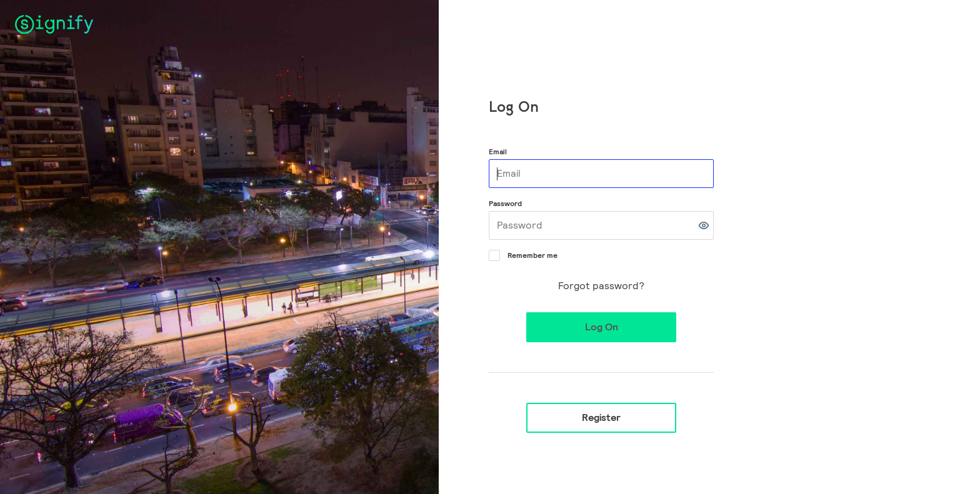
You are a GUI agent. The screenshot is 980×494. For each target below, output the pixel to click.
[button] (704, 225)
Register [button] (601, 417)
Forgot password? (601, 286)
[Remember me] (493, 254)
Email (498, 151)
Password (505, 203)
